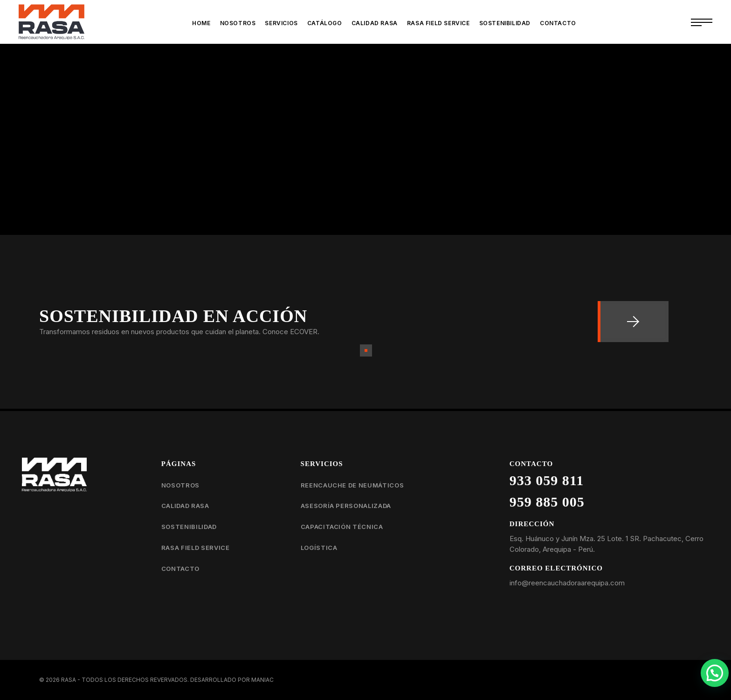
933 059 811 (547, 480)
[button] (715, 673)
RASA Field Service (196, 548)
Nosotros (180, 485)
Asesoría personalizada (346, 506)
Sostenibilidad (189, 527)
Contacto (180, 569)
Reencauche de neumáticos (352, 485)
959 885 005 (547, 502)
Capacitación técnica (342, 527)
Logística (319, 548)
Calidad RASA (185, 506)
